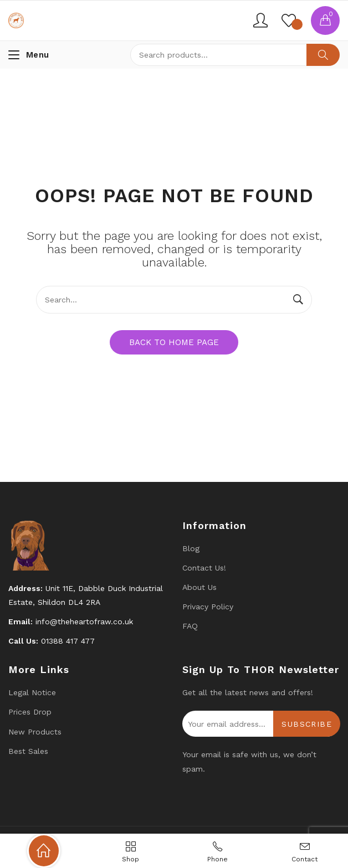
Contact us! (204, 568)
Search (323, 55)
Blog (191, 548)
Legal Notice (32, 692)
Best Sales (28, 751)
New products (35, 732)
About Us (199, 587)
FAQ (190, 626)
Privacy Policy (208, 607)
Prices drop (30, 712)
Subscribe (307, 724)
